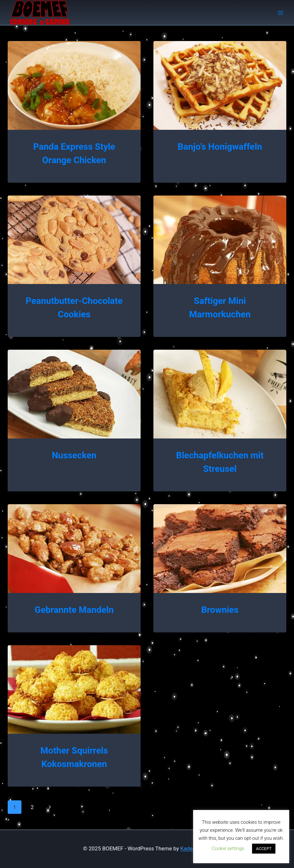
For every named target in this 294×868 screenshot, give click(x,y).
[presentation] (74, 85)
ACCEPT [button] (264, 849)
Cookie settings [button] (228, 848)
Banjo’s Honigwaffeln (220, 147)
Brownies (220, 610)
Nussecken (74, 455)
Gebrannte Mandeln (74, 610)
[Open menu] (280, 13)
